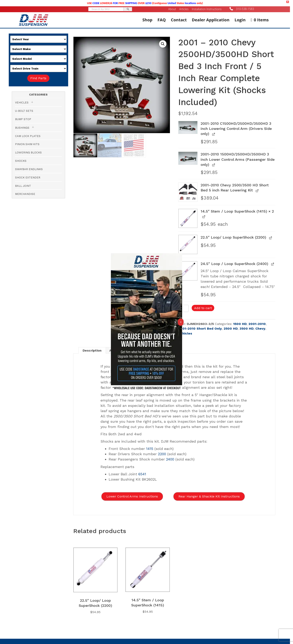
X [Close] (181, 322)
